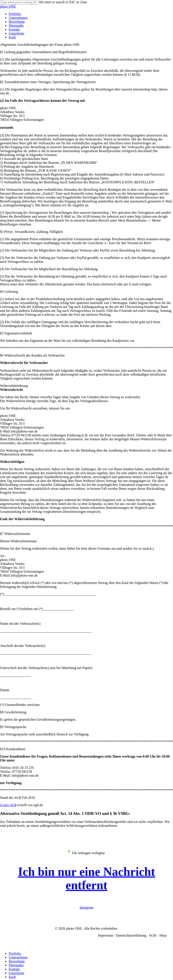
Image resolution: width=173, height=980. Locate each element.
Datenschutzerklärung (131, 935)
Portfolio (15, 953)
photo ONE (8, 6)
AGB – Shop (158, 935)
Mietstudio (16, 965)
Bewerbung (17, 961)
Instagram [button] (86, 907)
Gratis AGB (8, 805)
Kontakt (14, 969)
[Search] (19, 2)
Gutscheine (16, 973)
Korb (12, 977)
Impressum (106, 935)
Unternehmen (18, 957)
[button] (86, 878)
